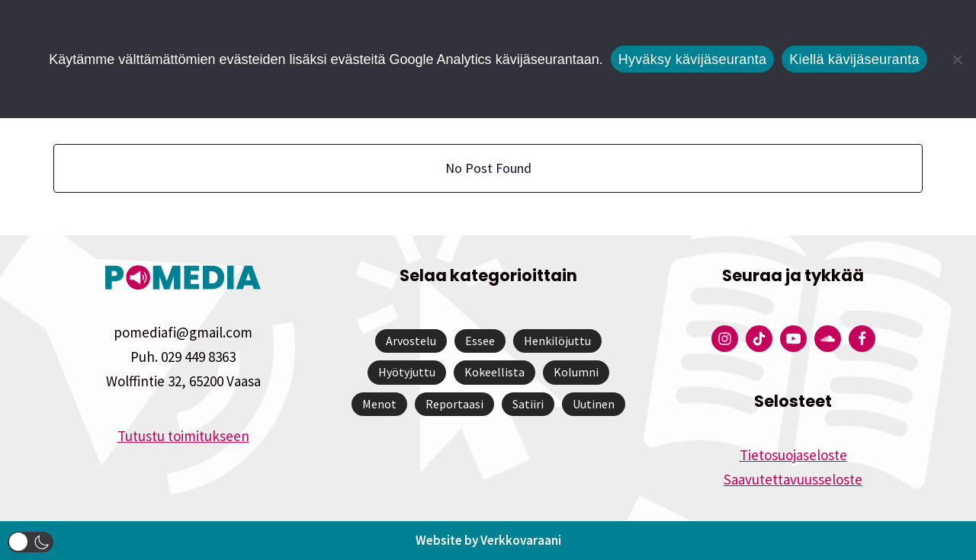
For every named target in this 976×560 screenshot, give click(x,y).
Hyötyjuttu (407, 372)
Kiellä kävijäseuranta (854, 59)
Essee (480, 341)
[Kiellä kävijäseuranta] (957, 59)
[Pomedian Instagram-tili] (725, 339)
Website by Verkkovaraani (488, 540)
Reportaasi (454, 404)
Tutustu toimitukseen (183, 436)
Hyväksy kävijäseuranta (693, 59)
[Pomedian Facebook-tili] (862, 339)
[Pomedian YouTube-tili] (793, 339)
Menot (379, 404)
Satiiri (528, 404)
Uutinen (594, 404)
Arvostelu (411, 341)
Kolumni (576, 372)
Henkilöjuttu (557, 341)
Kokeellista (494, 372)
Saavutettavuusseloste (793, 479)
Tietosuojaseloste (793, 455)
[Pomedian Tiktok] (759, 339)
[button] (30, 542)
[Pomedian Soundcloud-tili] (828, 339)
